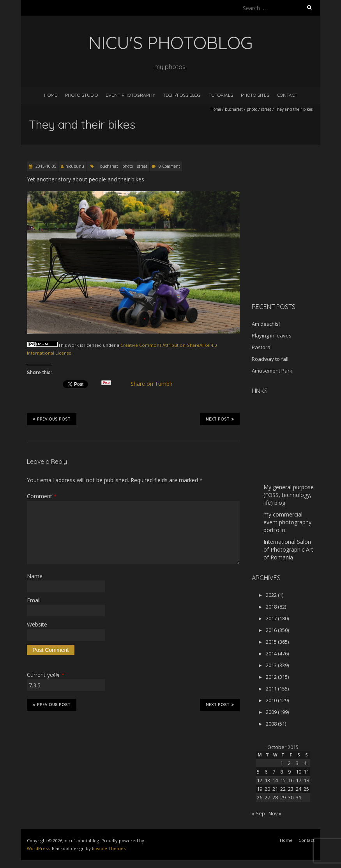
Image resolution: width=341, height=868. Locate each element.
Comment (42, 496)
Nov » (275, 813)
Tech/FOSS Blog (182, 95)
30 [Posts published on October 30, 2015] (291, 797)
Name (35, 576)
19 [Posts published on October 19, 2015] (260, 789)
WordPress (38, 848)
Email (34, 600)
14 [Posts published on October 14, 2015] (275, 780)
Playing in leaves (272, 335)
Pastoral (262, 347)
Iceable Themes (109, 848)
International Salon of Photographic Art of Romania (288, 549)
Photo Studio (81, 95)
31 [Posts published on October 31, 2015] (299, 797)
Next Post (220, 419)
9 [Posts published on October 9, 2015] (289, 772)
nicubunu (75, 166)
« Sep (258, 813)
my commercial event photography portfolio (287, 522)
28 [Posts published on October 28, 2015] (275, 797)
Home (51, 95)
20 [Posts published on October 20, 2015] (267, 789)
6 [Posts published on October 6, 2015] (266, 772)
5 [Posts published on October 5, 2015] (258, 772)
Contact (287, 95)
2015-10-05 (45, 166)
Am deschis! (266, 324)
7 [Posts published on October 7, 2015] (274, 772)
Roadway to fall (270, 359)
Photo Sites (255, 95)
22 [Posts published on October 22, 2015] (283, 789)
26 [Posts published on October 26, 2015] (260, 797)
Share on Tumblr (155, 384)
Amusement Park (272, 371)
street (266, 109)
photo (252, 109)
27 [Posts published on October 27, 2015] (267, 797)
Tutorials (221, 95)
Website (37, 624)
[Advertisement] (296, 251)
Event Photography (130, 95)
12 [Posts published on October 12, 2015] (260, 780)
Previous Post (52, 419)
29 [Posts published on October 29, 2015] (283, 797)
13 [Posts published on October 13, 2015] (267, 780)
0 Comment (169, 166)
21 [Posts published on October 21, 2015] (275, 789)
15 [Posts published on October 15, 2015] (283, 780)
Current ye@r (46, 675)
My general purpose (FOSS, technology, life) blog (289, 495)
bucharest (234, 109)
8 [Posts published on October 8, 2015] (282, 772)
